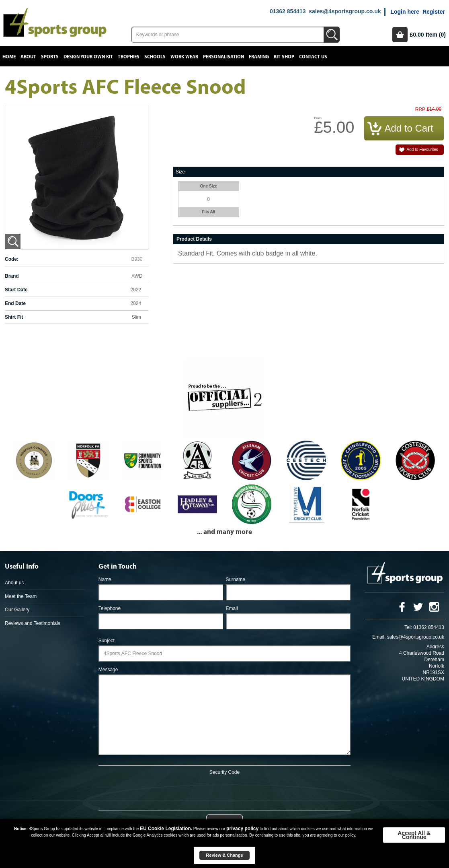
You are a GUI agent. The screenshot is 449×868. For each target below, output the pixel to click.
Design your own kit (88, 57)
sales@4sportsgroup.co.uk (345, 11)
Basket (400, 35)
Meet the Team (21, 596)
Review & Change (224, 855)
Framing (259, 57)
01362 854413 (288, 11)
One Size (209, 186)
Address (435, 647)
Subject (107, 641)
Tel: (408, 627)
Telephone (110, 608)
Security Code (224, 772)
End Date (15, 303)
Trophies (129, 57)
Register (434, 12)
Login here (405, 12)
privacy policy (242, 829)
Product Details (194, 239)
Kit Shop (284, 57)
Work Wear (184, 57)
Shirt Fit (14, 317)
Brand (12, 276)
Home (9, 57)
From (318, 118)
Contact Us (313, 57)
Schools (155, 57)
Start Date (16, 290)
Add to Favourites (422, 149)
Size (180, 172)
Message (108, 670)
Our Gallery (17, 610)
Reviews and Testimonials (33, 623)
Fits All (208, 212)
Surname (236, 579)
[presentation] (224, 791)
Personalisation (223, 57)
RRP (420, 110)
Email (232, 608)
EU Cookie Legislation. (166, 829)
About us (14, 583)
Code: (12, 259)
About (28, 57)
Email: (379, 637)
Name (105, 579)
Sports (50, 57)
